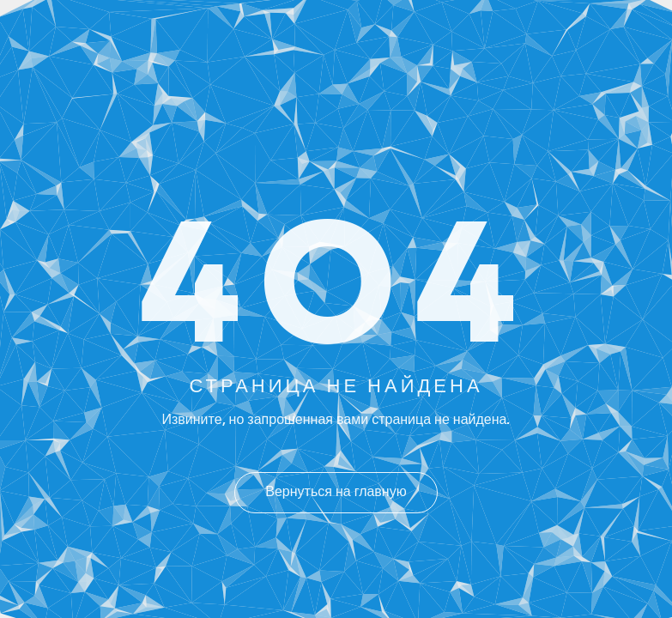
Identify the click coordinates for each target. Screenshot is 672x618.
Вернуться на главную (336, 493)
